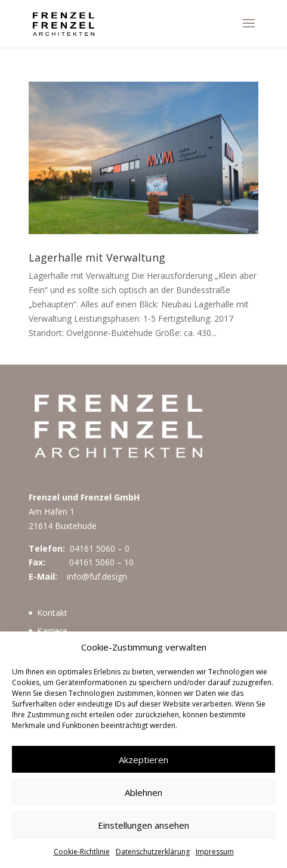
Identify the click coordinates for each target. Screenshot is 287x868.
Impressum (215, 852)
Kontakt (52, 613)
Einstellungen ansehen (143, 825)
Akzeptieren (143, 760)
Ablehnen (143, 792)
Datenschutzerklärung (153, 852)
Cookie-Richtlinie (82, 852)
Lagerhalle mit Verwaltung (97, 257)
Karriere (52, 631)
